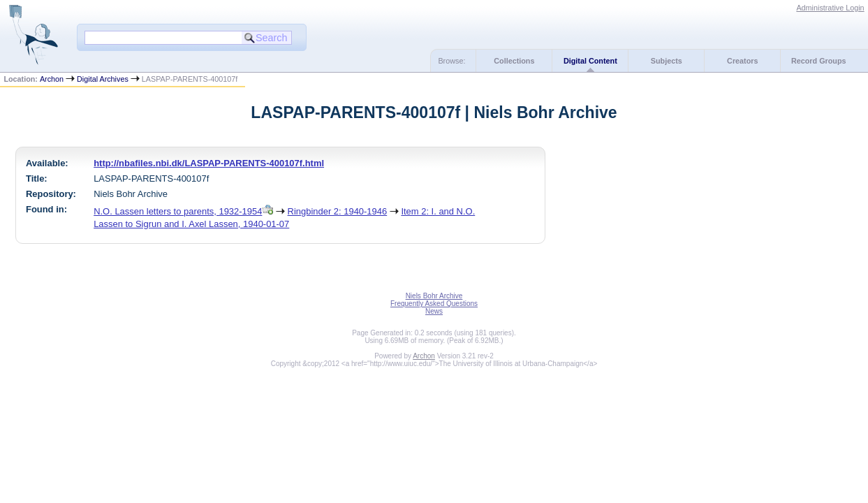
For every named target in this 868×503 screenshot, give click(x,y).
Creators (742, 61)
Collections (514, 61)
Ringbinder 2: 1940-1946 (338, 211)
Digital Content (590, 61)
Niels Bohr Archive (434, 296)
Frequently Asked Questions (434, 304)
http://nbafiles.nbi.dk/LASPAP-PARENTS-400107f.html (209, 163)
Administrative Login (830, 8)
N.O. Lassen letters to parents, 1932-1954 (178, 211)
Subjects (667, 61)
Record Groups (819, 61)
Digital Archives (103, 79)
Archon (52, 79)
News (434, 311)
